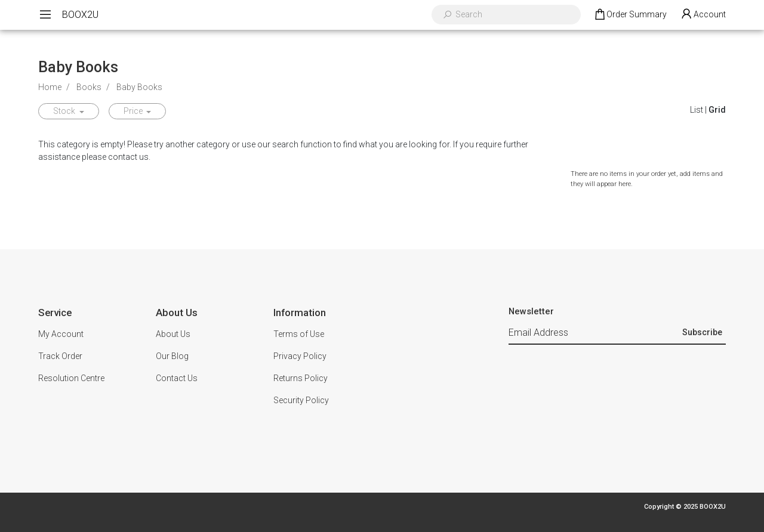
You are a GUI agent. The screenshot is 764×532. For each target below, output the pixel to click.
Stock (65, 111)
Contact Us (177, 378)
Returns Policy (301, 378)
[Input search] (514, 15)
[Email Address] (594, 333)
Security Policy (301, 400)
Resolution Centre (71, 378)
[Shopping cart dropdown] (630, 15)
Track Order (60, 356)
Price (134, 111)
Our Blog (172, 356)
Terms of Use (299, 334)
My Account (61, 334)
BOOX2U (80, 15)
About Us (173, 334)
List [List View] (697, 110)
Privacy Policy (300, 356)
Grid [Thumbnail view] (717, 110)
